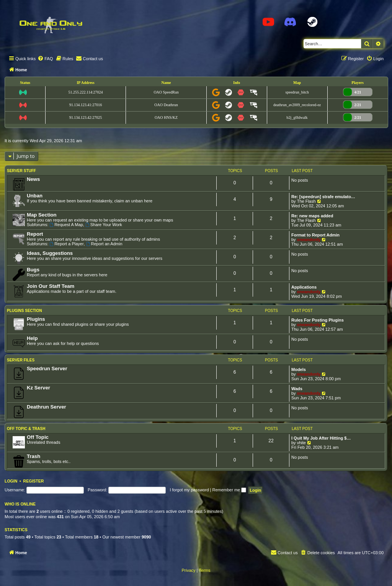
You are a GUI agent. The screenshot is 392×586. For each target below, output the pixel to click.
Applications (304, 287)
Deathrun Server (47, 407)
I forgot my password (189, 490)
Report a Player (66, 244)
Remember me (229, 490)
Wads (297, 389)
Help (32, 338)
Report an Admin (104, 244)
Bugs (33, 270)
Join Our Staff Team (51, 286)
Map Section (42, 215)
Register (34, 481)
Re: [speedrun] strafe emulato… (323, 197)
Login (11, 481)
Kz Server (38, 388)
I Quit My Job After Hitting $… (321, 438)
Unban (35, 196)
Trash (33, 456)
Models (299, 369)
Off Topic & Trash (26, 429)
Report (35, 234)
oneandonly (309, 240)
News (33, 179)
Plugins (36, 319)
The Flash (306, 201)
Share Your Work (104, 225)
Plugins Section (24, 311)
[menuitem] (45, 59)
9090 (146, 537)
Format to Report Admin (315, 235)
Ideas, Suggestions (50, 253)
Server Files (21, 360)
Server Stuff (21, 171)
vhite (301, 443)
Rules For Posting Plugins (318, 320)
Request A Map (66, 225)
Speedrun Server (47, 369)
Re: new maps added (312, 216)
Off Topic (38, 437)
